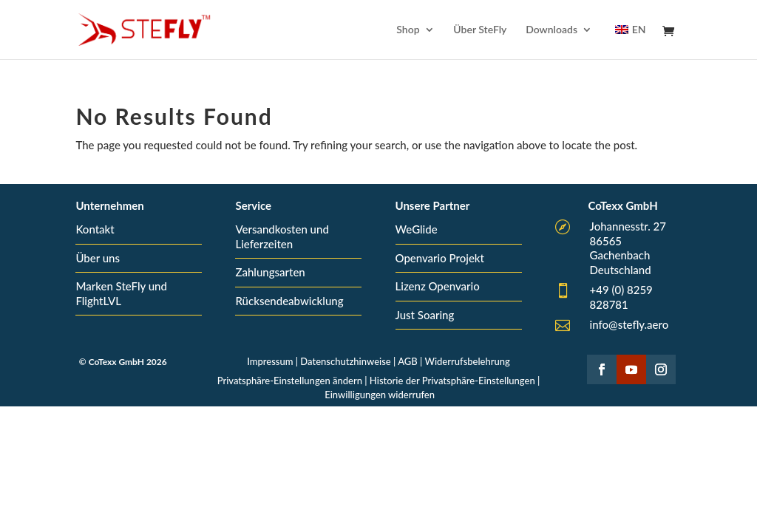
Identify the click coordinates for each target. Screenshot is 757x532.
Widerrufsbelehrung (467, 361)
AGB (408, 361)
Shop (408, 30)
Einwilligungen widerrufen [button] (380, 395)
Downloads (551, 30)
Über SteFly (480, 30)
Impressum (270, 361)
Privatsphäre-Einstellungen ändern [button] (290, 381)
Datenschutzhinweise (345, 361)
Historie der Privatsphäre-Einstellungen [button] (452, 381)
